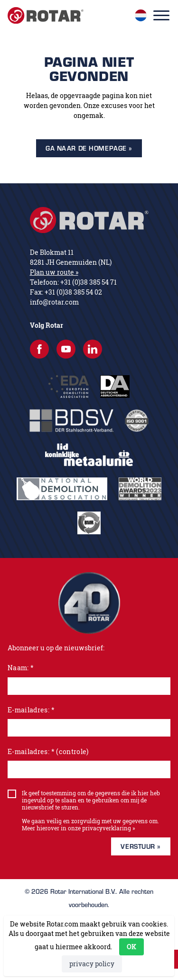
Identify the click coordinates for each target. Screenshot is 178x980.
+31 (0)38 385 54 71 (89, 282)
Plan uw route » (54, 272)
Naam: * (21, 668)
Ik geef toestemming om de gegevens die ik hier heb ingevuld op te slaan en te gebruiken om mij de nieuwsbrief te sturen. (91, 800)
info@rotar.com (54, 302)
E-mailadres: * (31, 710)
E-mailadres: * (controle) (48, 751)
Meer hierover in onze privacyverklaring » (79, 828)
